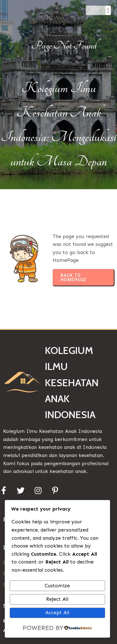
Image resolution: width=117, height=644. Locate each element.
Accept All (57, 613)
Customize (57, 586)
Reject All (57, 599)
